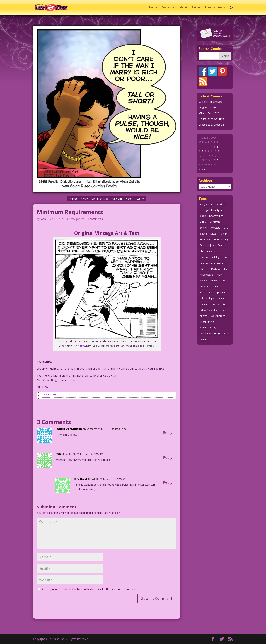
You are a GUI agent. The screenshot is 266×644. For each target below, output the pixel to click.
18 (218, 156)
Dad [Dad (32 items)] (226, 228)
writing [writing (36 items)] (204, 339)
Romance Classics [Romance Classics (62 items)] (209, 304)
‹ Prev (84, 199)
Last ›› (140, 199)
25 (218, 160)
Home (153, 8)
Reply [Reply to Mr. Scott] (168, 482)
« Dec (202, 169)
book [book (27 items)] (203, 216)
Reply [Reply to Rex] (168, 457)
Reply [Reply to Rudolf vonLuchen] (168, 433)
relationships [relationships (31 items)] (207, 298)
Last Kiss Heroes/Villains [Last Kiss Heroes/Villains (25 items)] (213, 263)
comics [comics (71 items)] (204, 228)
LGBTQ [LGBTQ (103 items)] (204, 269)
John (43, 219)
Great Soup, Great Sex (212, 125)
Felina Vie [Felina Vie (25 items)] (205, 240)
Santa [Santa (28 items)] (225, 304)
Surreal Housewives (210, 102)
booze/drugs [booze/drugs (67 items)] (216, 216)
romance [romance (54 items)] (222, 298)
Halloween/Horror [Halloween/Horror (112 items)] (210, 251)
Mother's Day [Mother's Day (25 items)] (218, 281)
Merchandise (213, 8)
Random (117, 199)
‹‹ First (74, 199)
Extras (196, 8)
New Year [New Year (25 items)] (205, 287)
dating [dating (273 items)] (203, 234)
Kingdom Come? (208, 107)
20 (203, 160)
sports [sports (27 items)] (203, 316)
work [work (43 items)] (227, 333)
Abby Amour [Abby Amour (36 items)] (207, 204)
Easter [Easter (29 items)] (214, 234)
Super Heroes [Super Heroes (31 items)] (218, 316)
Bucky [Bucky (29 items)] (203, 222)
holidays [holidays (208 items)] (216, 257)
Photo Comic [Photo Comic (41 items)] (207, 292)
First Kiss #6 (79, 346)
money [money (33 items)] (204, 281)
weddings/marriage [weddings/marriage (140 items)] (210, 333)
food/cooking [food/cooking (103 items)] (221, 240)
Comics (166, 8)
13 (203, 156)
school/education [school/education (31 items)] (209, 310)
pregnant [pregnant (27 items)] (222, 292)
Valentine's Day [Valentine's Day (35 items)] (208, 328)
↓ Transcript (49, 394)
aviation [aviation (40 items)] (221, 204)
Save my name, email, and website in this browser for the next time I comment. (89, 589)
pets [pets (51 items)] (216, 287)
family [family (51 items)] (224, 234)
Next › (129, 199)
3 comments (95, 219)
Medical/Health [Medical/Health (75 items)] (219, 269)
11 (218, 151)
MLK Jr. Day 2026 (209, 113)
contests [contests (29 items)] (216, 228)
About (183, 8)
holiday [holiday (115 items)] (204, 257)
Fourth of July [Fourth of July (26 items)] (207, 245)
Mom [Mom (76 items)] (220, 275)
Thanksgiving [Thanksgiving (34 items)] (207, 322)
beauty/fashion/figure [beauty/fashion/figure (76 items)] (211, 210)
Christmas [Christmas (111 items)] (215, 222)
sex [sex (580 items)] (224, 310)
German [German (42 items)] (222, 245)
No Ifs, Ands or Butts (211, 119)
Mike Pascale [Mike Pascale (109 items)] (207, 275)
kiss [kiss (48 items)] (226, 257)
